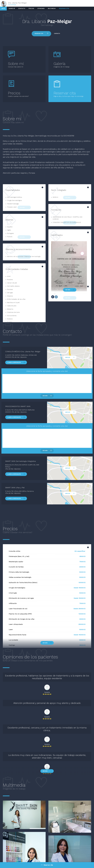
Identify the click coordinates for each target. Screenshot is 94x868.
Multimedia (52, 8)
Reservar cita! (64, 8)
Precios (31, 8)
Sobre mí (12, 8)
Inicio (3, 8)
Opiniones (41, 8)
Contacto (22, 8)
